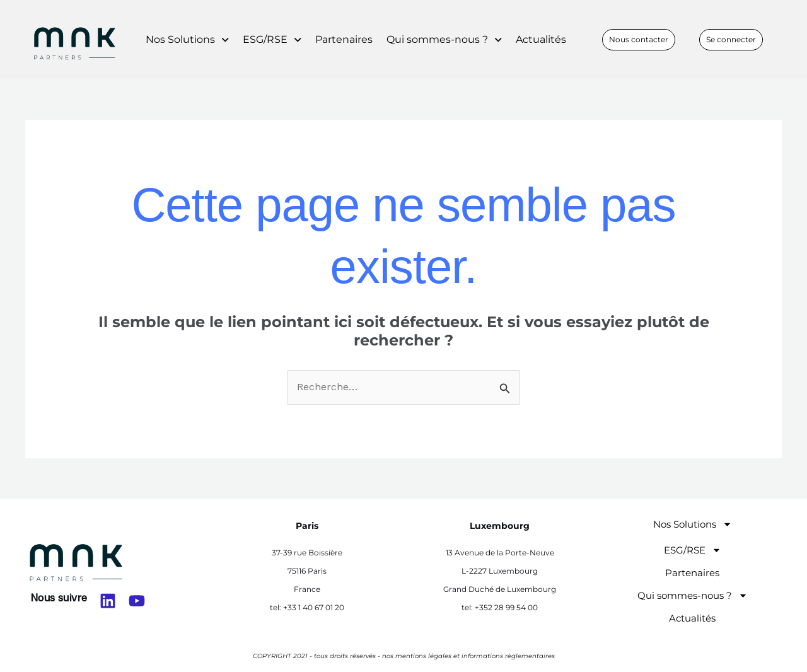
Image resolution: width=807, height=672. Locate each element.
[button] (187, 40)
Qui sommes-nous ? (444, 39)
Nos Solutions (187, 39)
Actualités (541, 39)
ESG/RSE (272, 39)
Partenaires (344, 39)
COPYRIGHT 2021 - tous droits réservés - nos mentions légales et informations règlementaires (404, 656)
